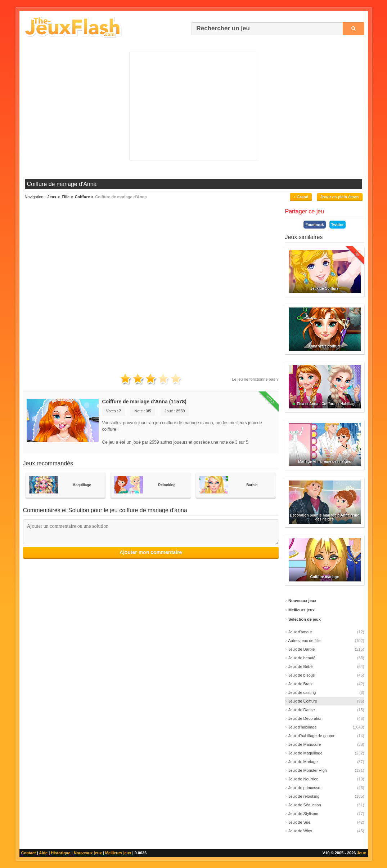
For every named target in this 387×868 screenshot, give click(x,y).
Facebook (314, 225)
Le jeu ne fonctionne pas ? (255, 379)
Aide (43, 853)
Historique (60, 853)
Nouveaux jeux (88, 853)
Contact (29, 853)
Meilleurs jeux (118, 853)
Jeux (361, 853)
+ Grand (301, 197)
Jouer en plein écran (340, 197)
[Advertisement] (194, 106)
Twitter (337, 225)
